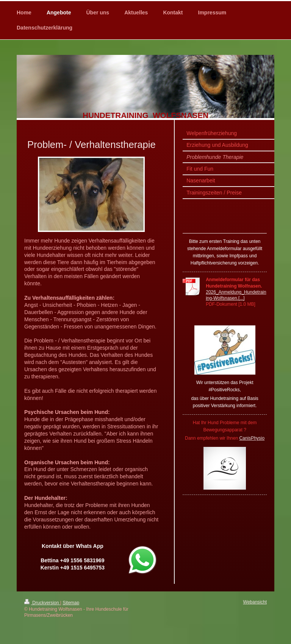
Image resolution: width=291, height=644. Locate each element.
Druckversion (42, 603)
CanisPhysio (252, 438)
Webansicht (255, 602)
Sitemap (71, 603)
